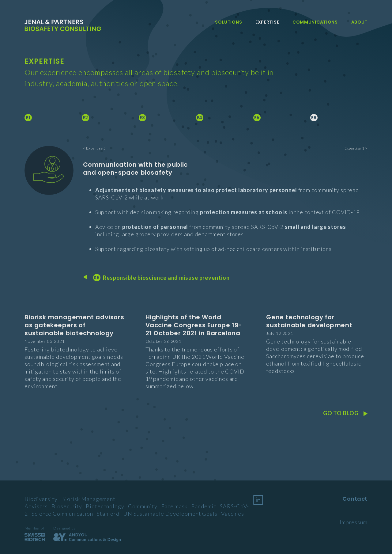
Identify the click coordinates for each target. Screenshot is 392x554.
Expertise (267, 22)
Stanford (108, 514)
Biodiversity (41, 499)
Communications (315, 22)
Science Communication (62, 514)
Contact (355, 499)
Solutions (228, 22)
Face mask (174, 506)
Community (143, 506)
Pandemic (204, 506)
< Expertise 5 (94, 148)
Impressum (354, 522)
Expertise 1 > (356, 148)
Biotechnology (105, 506)
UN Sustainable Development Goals (170, 514)
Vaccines (233, 514)
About (360, 22)
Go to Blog (345, 413)
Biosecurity (67, 506)
